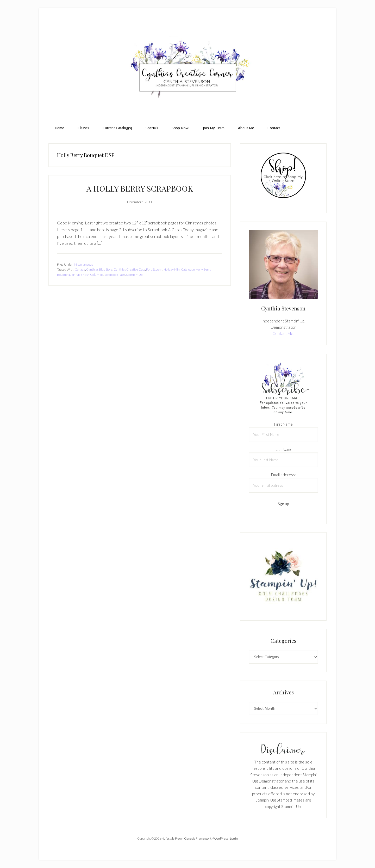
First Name (283, 424)
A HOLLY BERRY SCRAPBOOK (140, 188)
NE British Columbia (90, 275)
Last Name (283, 449)
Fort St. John (154, 269)
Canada (80, 269)
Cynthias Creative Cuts (129, 269)
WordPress (221, 838)
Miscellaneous (83, 264)
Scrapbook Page (115, 275)
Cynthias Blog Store (99, 269)
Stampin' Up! (135, 275)
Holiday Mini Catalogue (179, 269)
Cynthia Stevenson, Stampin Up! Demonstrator (187, 69)
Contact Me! (283, 333)
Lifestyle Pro (171, 838)
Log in (234, 838)
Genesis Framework (198, 838)
